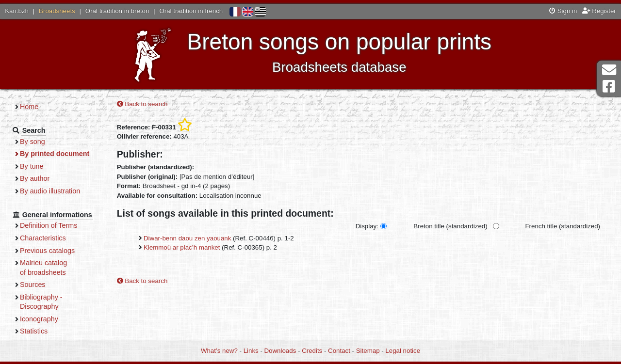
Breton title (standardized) (450, 226)
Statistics (34, 331)
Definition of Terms (49, 225)
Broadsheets (57, 11)
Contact (339, 351)
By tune (32, 166)
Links (251, 351)
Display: (367, 226)
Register (599, 11)
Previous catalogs (47, 251)
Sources (33, 285)
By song (33, 142)
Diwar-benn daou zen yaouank (187, 238)
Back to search (142, 104)
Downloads (280, 351)
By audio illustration (50, 191)
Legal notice (403, 351)
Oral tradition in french (191, 11)
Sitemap (368, 351)
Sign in (563, 11)
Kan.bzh (17, 11)
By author (35, 178)
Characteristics (43, 238)
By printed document (55, 154)
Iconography (39, 319)
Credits (312, 351)
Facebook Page (609, 87)
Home (29, 107)
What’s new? (219, 351)
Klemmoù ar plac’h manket (182, 247)
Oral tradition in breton (117, 11)
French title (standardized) (563, 226)
